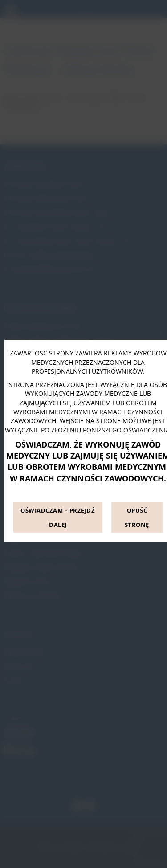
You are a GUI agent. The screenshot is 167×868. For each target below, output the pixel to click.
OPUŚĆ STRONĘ (137, 518)
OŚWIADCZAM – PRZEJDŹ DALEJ (58, 518)
